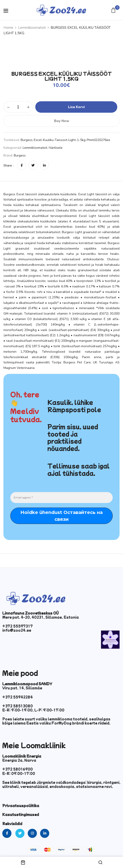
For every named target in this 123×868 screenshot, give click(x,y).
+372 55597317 (18, 626)
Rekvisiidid (12, 824)
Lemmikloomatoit (32, 28)
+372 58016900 (18, 769)
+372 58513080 (18, 706)
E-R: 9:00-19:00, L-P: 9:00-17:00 (33, 710)
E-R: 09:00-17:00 (19, 773)
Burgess (20, 155)
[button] (114, 11)
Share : (8, 166)
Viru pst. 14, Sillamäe (22, 688)
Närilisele (56, 148)
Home (8, 28)
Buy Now (62, 121)
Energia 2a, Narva (19, 760)
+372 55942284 (18, 697)
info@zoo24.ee (17, 630)
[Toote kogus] (18, 107)
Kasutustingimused (21, 814)
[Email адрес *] (61, 498)
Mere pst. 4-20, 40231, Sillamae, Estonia (41, 617)
